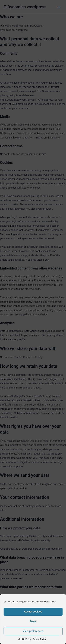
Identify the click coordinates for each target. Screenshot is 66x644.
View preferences (33, 631)
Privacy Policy (39, 639)
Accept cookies (33, 612)
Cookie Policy (25, 639)
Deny (33, 621)
